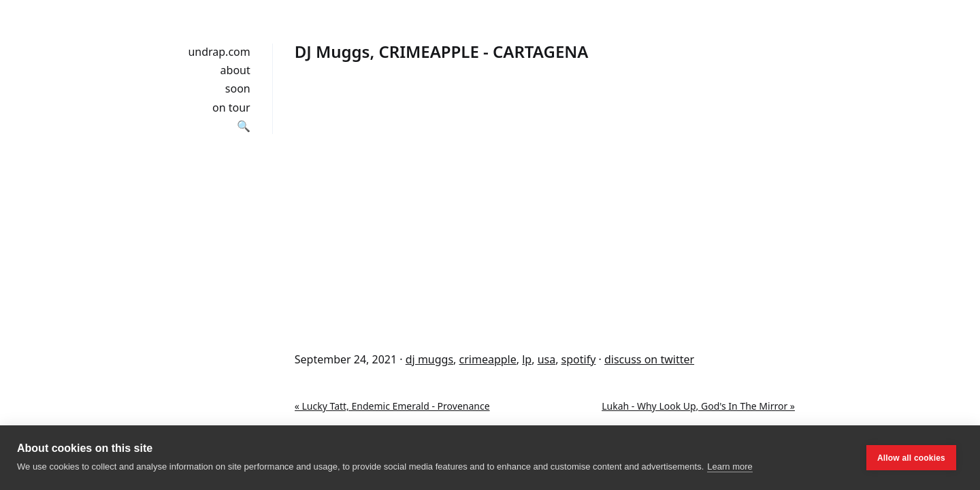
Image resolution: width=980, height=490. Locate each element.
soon (238, 88)
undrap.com (219, 52)
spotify (579, 359)
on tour (231, 108)
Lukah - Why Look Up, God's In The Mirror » (698, 406)
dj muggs (429, 359)
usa (547, 359)
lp (527, 359)
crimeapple (488, 359)
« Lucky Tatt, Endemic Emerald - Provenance (392, 406)
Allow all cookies (911, 458)
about (235, 70)
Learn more (730, 467)
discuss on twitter (649, 359)
